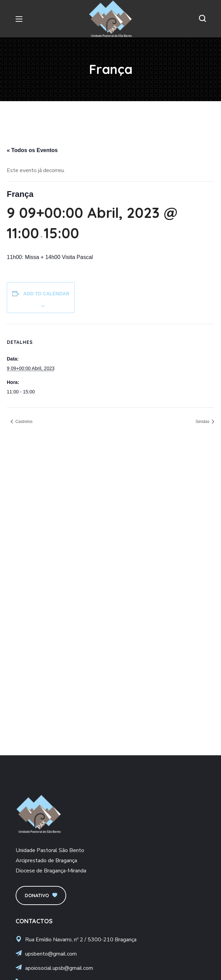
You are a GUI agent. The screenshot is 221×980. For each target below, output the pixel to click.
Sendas (203, 422)
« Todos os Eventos (32, 150)
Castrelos (23, 422)
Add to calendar (47, 294)
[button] (202, 19)
